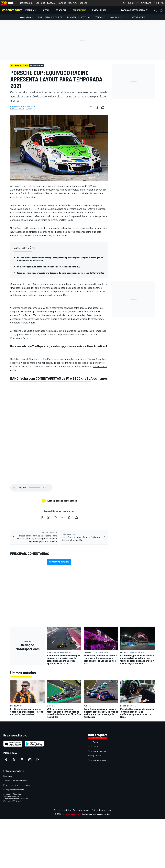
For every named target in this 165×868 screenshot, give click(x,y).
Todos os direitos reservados (96, 814)
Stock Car (61, 10)
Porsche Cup (79, 10)
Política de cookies (81, 810)
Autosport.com (95, 756)
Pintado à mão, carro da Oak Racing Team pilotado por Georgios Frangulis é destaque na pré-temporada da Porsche (60, 259)
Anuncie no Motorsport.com (15, 781)
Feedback (8, 776)
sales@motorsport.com (14, 790)
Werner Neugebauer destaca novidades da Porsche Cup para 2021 (49, 267)
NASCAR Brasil (99, 10)
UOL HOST (40, 3)
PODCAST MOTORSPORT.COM (79, 17)
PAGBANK (52, 3)
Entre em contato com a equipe (17, 785)
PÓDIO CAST (100, 17)
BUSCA (128, 3)
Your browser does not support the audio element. (31, 488)
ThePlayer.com (51, 359)
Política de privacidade (101, 810)
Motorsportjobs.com (97, 751)
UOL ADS (83, 3)
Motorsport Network (72, 814)
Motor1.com (93, 747)
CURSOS (62, 3)
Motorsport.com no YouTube (50, 17)
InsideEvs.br (93, 742)
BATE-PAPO (144, 3)
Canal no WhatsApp (118, 17)
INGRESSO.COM (26, 3)
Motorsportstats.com (98, 760)
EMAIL (159, 3)
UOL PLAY (73, 3)
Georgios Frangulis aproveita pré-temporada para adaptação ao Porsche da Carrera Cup (60, 273)
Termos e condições (62, 810)
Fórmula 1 (30, 10)
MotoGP (46, 10)
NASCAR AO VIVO (138, 17)
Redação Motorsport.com (22, 106)
